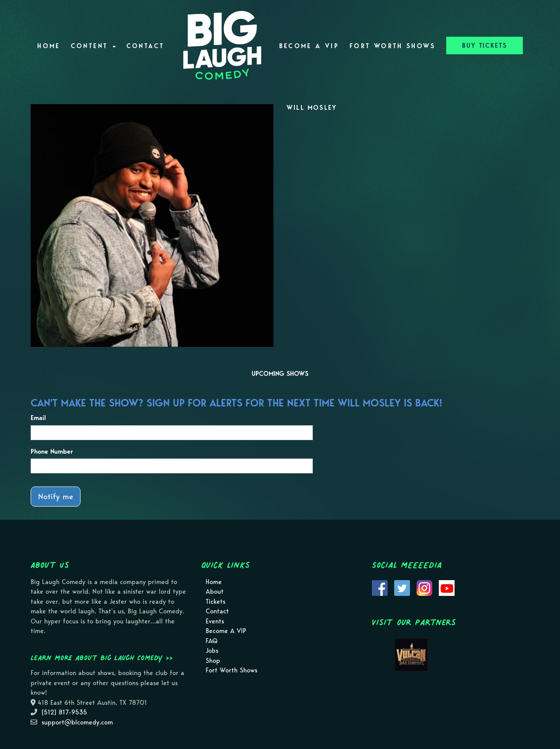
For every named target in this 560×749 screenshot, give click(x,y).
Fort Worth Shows (393, 46)
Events (215, 621)
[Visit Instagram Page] (424, 587)
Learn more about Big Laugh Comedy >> (102, 658)
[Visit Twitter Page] (402, 587)
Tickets (215, 602)
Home (49, 46)
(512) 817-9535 (64, 712)
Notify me (56, 496)
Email (38, 418)
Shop (213, 661)
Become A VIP (309, 46)
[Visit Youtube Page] (447, 587)
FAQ (212, 641)
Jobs (212, 651)
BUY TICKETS (485, 45)
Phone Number (52, 451)
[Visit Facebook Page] (380, 587)
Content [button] (93, 46)
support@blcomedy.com (77, 722)
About (215, 591)
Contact (145, 46)
